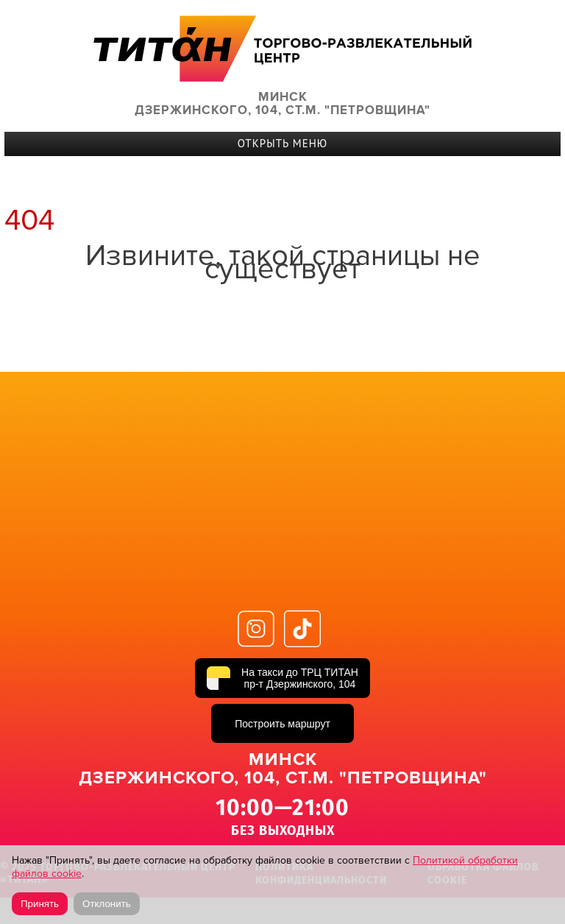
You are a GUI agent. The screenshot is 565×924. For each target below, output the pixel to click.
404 (29, 221)
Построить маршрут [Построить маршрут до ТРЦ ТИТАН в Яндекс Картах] (282, 724)
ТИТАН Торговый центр (282, 48)
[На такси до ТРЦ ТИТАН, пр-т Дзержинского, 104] (282, 678)
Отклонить (107, 904)
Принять (40, 904)
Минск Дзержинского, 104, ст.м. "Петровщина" (282, 104)
